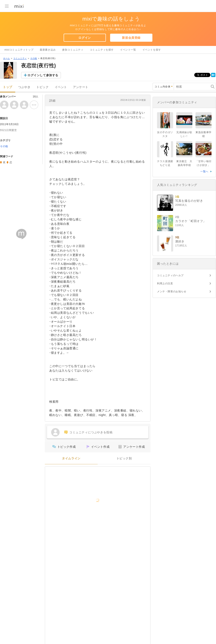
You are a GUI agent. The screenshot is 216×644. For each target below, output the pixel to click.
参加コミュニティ (73, 50)
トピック (42, 87)
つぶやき (24, 87)
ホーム (7, 58)
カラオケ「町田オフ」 (191, 221)
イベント (61, 87)
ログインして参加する (43, 75)
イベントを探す (152, 50)
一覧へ (204, 171)
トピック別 (124, 458)
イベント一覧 (128, 50)
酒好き (180, 241)
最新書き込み (48, 50)
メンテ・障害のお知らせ (172, 292)
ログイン (85, 38)
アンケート (81, 87)
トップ (8, 87)
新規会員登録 (131, 38)
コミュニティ (20, 58)
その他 (34, 58)
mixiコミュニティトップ (19, 50)
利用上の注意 (165, 283)
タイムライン (71, 458)
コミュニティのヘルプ (170, 275)
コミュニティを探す (102, 50)
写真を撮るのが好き (189, 201)
